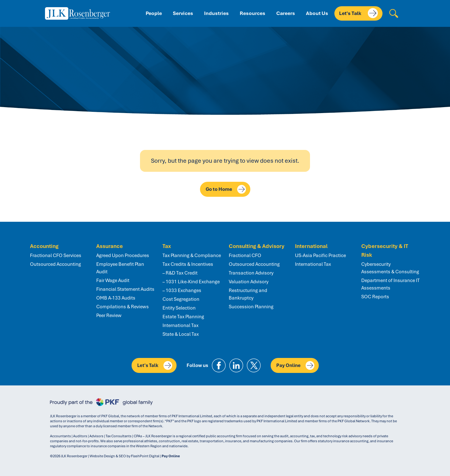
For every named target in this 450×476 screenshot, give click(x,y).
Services (183, 13)
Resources (252, 13)
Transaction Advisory (251, 273)
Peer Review (109, 315)
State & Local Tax (181, 334)
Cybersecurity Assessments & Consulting (390, 268)
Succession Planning (251, 307)
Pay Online (295, 365)
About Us (317, 13)
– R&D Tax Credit (180, 273)
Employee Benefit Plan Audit (120, 268)
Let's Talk (358, 13)
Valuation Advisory (249, 282)
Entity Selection (179, 308)
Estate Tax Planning (183, 317)
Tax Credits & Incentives (188, 264)
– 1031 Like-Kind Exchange (191, 282)
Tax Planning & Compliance (192, 255)
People (154, 13)
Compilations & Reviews (122, 307)
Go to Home (226, 189)
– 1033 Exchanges (182, 290)
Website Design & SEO (108, 456)
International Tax (180, 325)
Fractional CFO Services (56, 255)
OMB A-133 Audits (116, 298)
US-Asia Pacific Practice (320, 255)
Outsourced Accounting (55, 264)
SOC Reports (375, 297)
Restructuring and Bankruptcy (248, 294)
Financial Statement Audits (125, 289)
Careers (286, 13)
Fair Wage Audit (113, 280)
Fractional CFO (245, 255)
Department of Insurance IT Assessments (390, 284)
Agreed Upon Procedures (123, 255)
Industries (216, 13)
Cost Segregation (181, 299)
